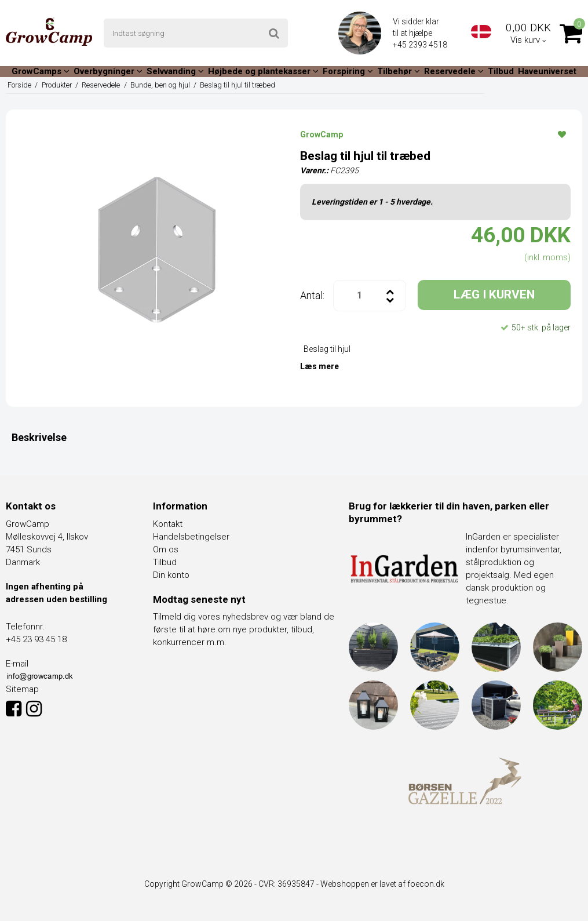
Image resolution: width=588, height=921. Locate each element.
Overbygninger (108, 71)
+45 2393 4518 (421, 45)
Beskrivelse (39, 437)
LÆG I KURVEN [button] (494, 294)
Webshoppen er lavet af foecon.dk (382, 884)
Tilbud (501, 71)
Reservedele (454, 71)
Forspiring (348, 71)
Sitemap (22, 689)
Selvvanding (175, 71)
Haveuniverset (547, 71)
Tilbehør (399, 71)
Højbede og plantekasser (263, 71)
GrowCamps (41, 71)
